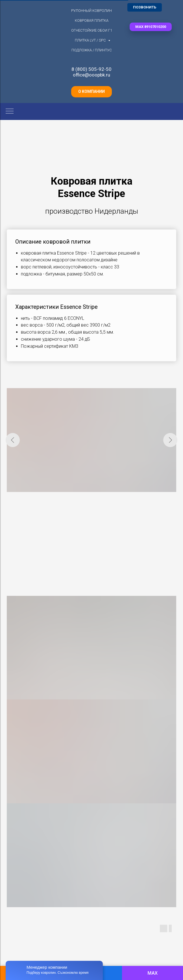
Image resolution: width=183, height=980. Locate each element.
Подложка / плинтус (92, 50)
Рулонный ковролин (91, 11)
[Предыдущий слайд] (13, 440)
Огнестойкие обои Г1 (92, 30)
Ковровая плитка (92, 20)
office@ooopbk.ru (91, 75)
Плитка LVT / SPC (91, 40)
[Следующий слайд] (170, 440)
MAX (152, 973)
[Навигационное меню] (10, 111)
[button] (151, 27)
